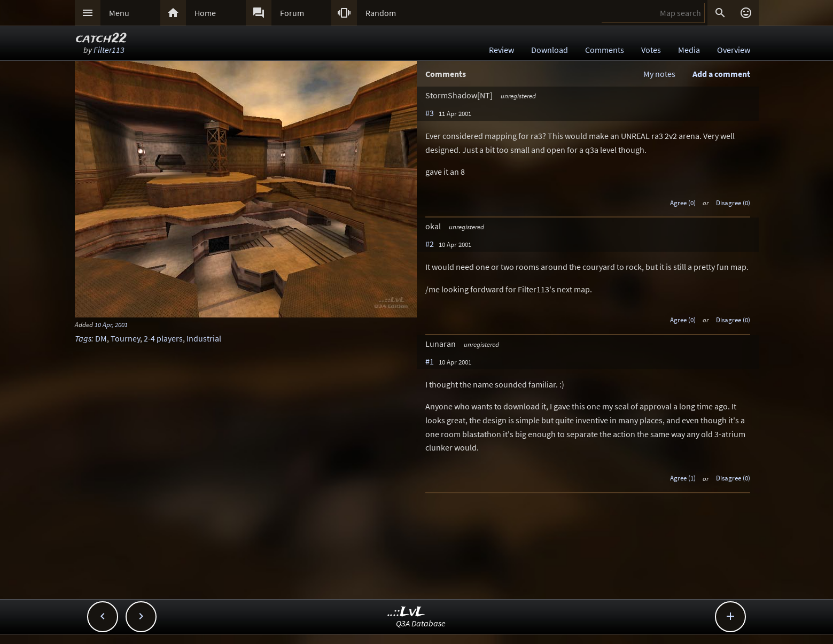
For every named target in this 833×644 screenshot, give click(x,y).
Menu (119, 13)
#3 (430, 113)
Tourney (125, 338)
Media (689, 50)
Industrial (204, 338)
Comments (605, 50)
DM (101, 338)
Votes (651, 50)
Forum (292, 13)
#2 (430, 244)
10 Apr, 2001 (111, 324)
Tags (83, 338)
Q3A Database (421, 623)
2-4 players (163, 338)
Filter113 (109, 50)
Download (550, 50)
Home (205, 13)
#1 (430, 361)
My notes (659, 74)
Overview (734, 50)
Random (381, 13)
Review (501, 50)
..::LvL (406, 612)
